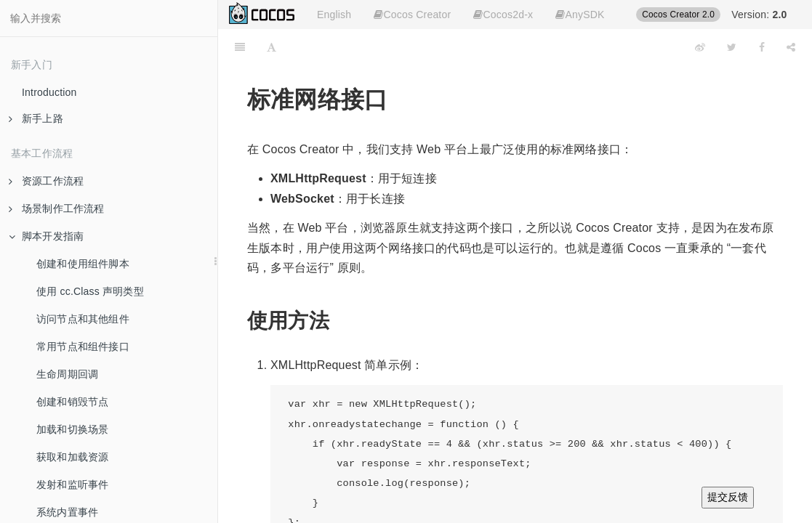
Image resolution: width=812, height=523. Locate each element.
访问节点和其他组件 (83, 319)
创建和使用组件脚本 (83, 264)
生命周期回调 (67, 374)
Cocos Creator (412, 15)
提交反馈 (728, 497)
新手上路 (36, 118)
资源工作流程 (46, 181)
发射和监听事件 (72, 485)
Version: (759, 15)
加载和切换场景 (72, 429)
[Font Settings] (272, 47)
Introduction (49, 92)
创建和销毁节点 (72, 402)
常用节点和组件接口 (83, 346)
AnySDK (580, 15)
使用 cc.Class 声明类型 (90, 291)
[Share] (791, 47)
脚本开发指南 (46, 236)
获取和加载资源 (72, 457)
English (334, 15)
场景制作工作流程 (57, 208)
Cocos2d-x (503, 15)
